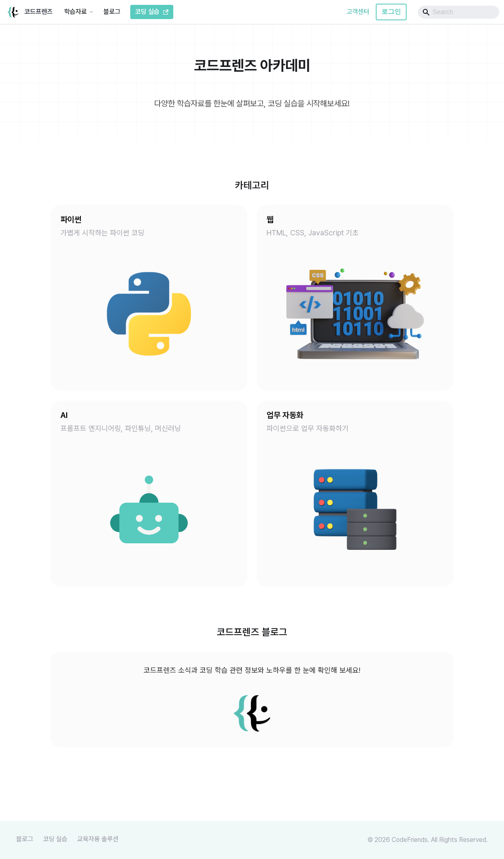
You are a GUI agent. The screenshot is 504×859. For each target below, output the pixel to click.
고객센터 (358, 12)
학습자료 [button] (75, 12)
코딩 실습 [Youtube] (55, 839)
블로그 (112, 12)
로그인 (391, 12)
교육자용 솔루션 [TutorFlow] (98, 839)
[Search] (459, 12)
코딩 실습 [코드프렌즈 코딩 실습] (152, 12)
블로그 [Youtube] (25, 839)
